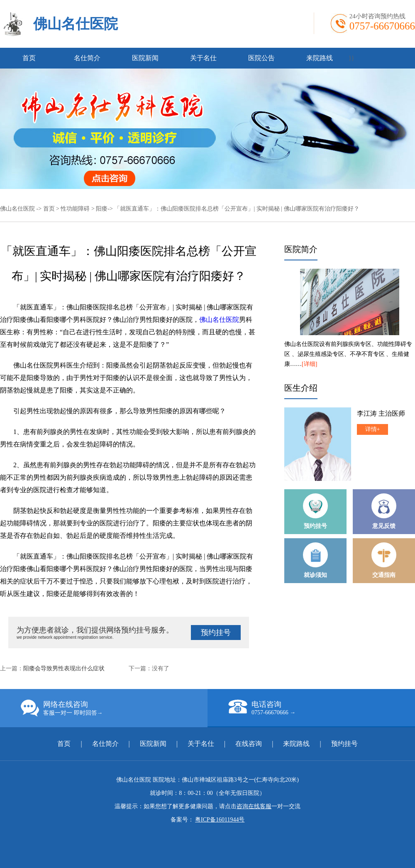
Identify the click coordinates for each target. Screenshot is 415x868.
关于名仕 (203, 58)
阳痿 (102, 209)
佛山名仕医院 (76, 24)
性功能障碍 (75, 209)
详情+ (373, 429)
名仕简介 (87, 58)
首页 (29, 58)
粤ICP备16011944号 (220, 820)
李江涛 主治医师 (381, 413)
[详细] (309, 364)
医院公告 (261, 58)
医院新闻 (145, 58)
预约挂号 (216, 633)
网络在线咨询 (114, 708)
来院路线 (320, 58)
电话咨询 (322, 708)
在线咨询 (249, 744)
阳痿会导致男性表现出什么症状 (64, 668)
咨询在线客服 (254, 806)
